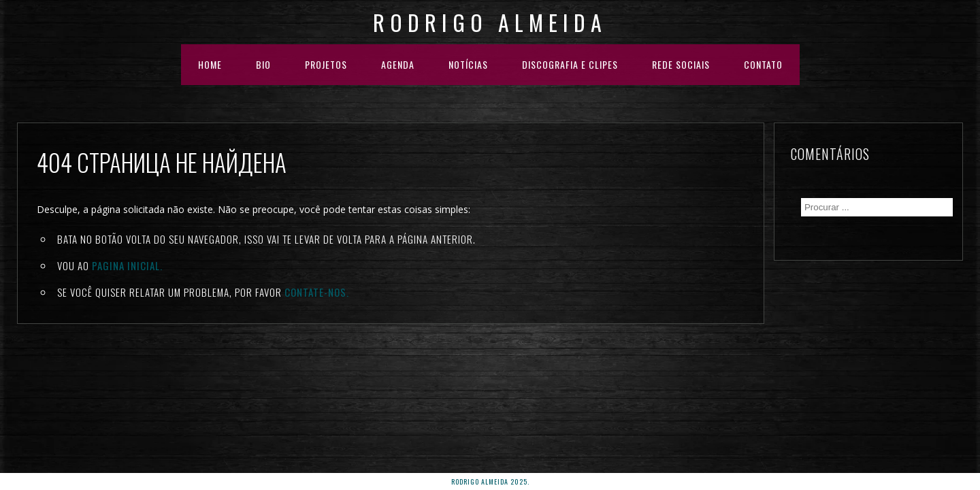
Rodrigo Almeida (490, 22)
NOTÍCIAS (468, 64)
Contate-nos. (317, 292)
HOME (210, 64)
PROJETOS (326, 64)
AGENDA (398, 64)
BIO (263, 64)
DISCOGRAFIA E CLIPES (570, 64)
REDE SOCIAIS (681, 64)
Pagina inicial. (127, 265)
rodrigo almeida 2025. (490, 481)
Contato (763, 64)
